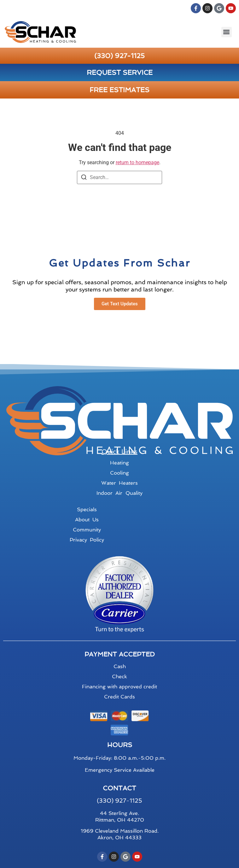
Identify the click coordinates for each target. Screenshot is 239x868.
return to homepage (137, 162)
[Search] (84, 178)
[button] (227, 32)
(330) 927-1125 (119, 56)
